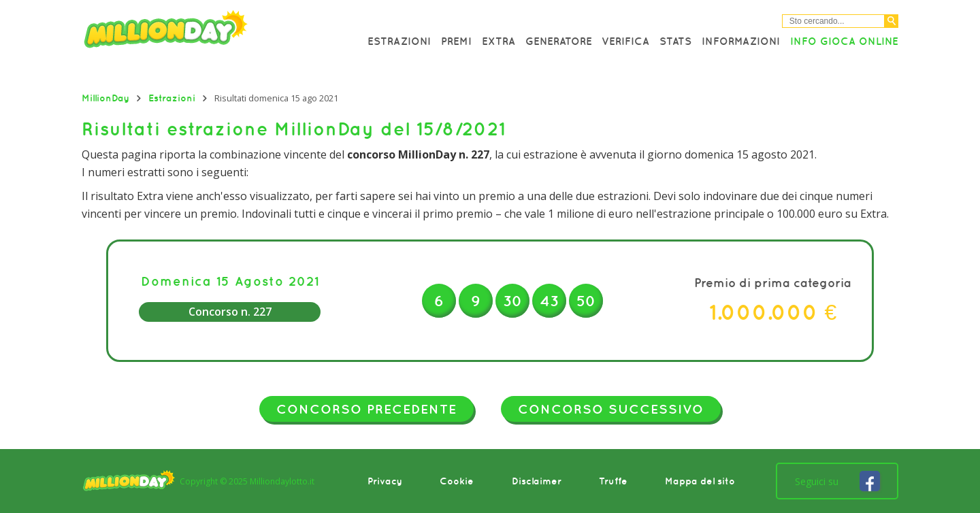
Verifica (625, 41)
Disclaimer (537, 481)
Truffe (613, 481)
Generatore (559, 41)
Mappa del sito (700, 481)
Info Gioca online (844, 41)
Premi (456, 41)
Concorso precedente (366, 409)
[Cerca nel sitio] (833, 21)
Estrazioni (399, 41)
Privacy (385, 481)
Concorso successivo (611, 409)
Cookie (457, 481)
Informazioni (741, 41)
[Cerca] (892, 21)
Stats (675, 41)
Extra (499, 41)
